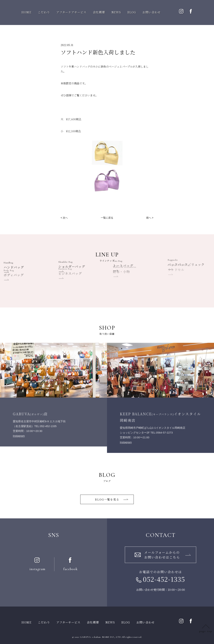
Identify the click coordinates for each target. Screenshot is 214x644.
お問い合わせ (152, 12)
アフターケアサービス (71, 12)
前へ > (150, 218)
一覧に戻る (107, 218)
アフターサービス (68, 622)
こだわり (44, 12)
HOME (26, 12)
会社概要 (99, 12)
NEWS (116, 12)
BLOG (132, 12)
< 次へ (64, 218)
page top (206, 631)
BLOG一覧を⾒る (107, 499)
